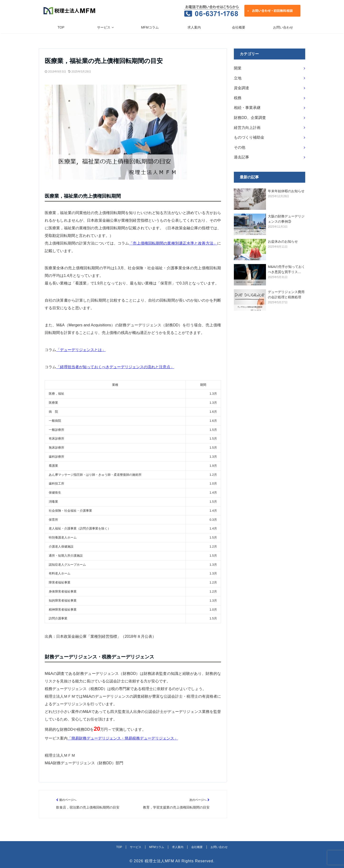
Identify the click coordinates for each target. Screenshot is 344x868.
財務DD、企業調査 (250, 118)
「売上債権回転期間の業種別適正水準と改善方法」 (173, 243)
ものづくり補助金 (249, 137)
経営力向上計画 (247, 128)
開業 (238, 68)
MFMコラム (150, 27)
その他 (240, 147)
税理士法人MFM (159, 861)
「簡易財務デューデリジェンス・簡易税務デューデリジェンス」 (123, 738)
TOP (61, 27)
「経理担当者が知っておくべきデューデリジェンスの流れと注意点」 (115, 367)
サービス (104, 27)
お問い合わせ (283, 27)
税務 (238, 98)
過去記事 (241, 157)
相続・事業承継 (247, 108)
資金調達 (241, 88)
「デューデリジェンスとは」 (81, 350)
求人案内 (194, 27)
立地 (238, 78)
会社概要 (239, 27)
